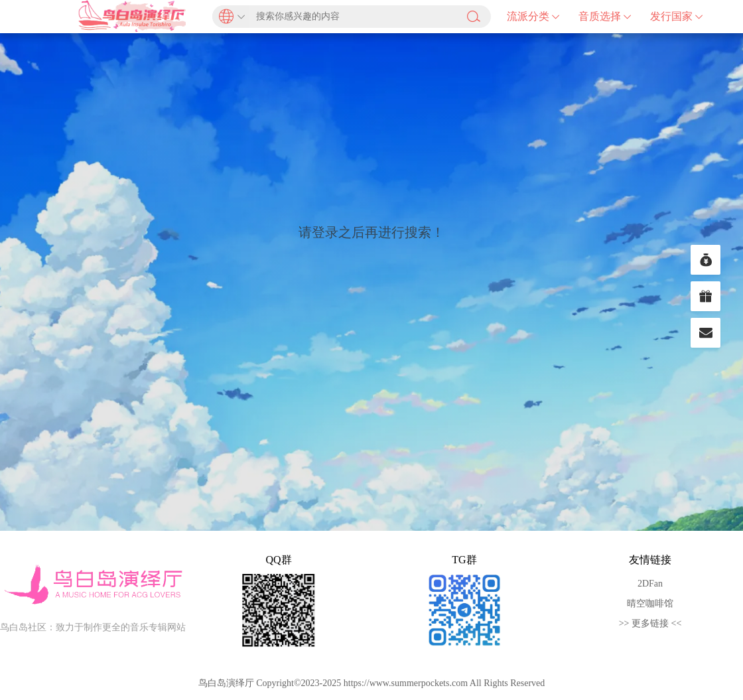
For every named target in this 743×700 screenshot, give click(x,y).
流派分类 (533, 16)
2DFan (650, 584)
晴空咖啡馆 (650, 603)
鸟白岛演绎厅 (133, 17)
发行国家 (677, 16)
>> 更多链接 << (650, 623)
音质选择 (605, 16)
